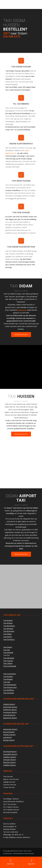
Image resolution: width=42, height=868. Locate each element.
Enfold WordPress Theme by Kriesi (23, 853)
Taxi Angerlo (8, 620)
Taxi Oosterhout (9, 674)
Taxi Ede (7, 650)
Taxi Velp (7, 682)
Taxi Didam (7, 634)
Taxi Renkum (8, 676)
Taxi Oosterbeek (10, 666)
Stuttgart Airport (10, 760)
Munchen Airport (9, 762)
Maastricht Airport (10, 718)
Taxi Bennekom (9, 626)
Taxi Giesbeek (9, 658)
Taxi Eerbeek (8, 652)
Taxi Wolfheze (9, 690)
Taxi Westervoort (10, 687)
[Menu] (36, 4)
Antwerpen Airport (10, 729)
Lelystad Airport (9, 715)
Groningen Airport (10, 712)
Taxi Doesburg (9, 639)
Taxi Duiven (8, 647)
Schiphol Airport (9, 704)
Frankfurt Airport (9, 765)
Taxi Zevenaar (9, 693)
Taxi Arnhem (8, 623)
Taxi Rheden (8, 679)
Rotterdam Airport (10, 707)
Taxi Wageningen (10, 685)
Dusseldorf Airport (10, 754)
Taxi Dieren (8, 637)
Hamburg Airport (10, 757)
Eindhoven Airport (10, 710)
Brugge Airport (9, 740)
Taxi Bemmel (8, 629)
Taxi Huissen (8, 661)
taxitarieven (22, 310)
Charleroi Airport (9, 735)
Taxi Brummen (9, 631)
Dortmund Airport (10, 751)
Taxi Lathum (8, 663)
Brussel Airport (9, 732)
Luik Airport (7, 737)
